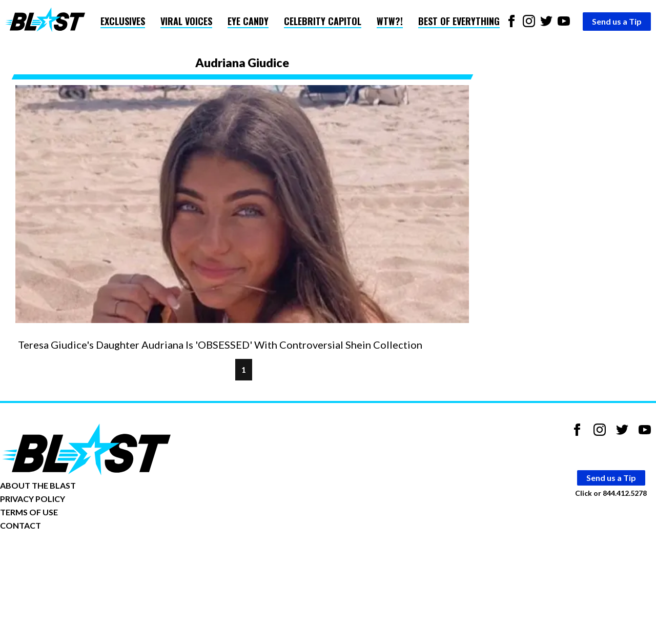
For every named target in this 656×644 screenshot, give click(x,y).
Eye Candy (248, 21)
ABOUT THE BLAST (38, 485)
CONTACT (20, 525)
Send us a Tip (617, 21)
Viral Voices (186, 21)
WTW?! (390, 21)
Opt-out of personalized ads (49, 557)
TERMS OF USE (29, 512)
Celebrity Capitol (323, 21)
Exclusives (123, 21)
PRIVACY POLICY (33, 499)
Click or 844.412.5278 (611, 493)
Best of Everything (459, 21)
